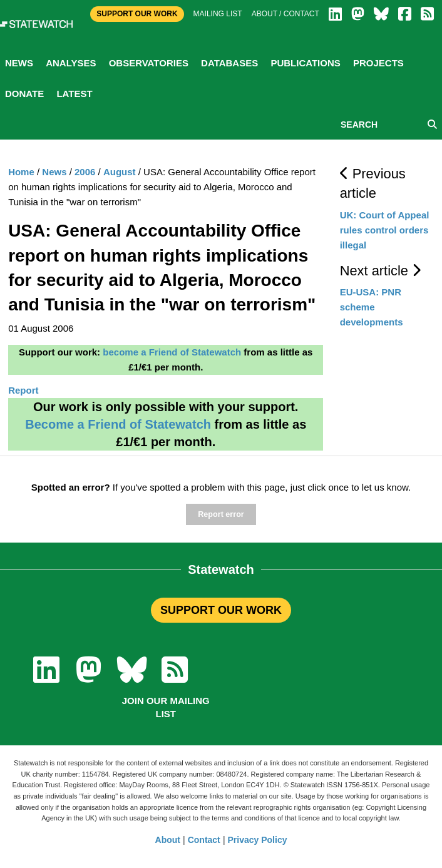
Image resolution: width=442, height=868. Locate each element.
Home (21, 172)
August (120, 172)
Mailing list (218, 14)
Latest (74, 94)
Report (23, 390)
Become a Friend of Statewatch (118, 424)
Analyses (71, 63)
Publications (305, 63)
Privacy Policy (258, 840)
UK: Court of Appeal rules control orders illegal (385, 230)
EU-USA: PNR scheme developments (372, 307)
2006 (85, 172)
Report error (221, 514)
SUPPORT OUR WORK (221, 610)
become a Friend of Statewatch (172, 352)
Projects (378, 63)
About (168, 840)
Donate (24, 94)
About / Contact (285, 14)
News (19, 63)
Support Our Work (137, 14)
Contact (204, 840)
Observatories (149, 63)
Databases (229, 63)
